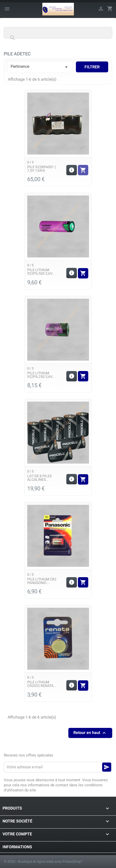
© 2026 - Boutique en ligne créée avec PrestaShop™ (43, 861)
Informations (17, 847)
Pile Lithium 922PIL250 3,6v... (41, 375)
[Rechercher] (58, 33)
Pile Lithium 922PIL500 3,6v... (41, 272)
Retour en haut (90, 733)
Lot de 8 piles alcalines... (39, 478)
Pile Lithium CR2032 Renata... (42, 684)
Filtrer (92, 67)
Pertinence (40, 67)
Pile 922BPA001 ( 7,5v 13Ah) (42, 169)
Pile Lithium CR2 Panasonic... (42, 581)
